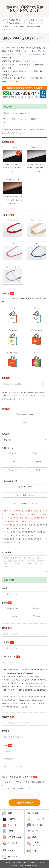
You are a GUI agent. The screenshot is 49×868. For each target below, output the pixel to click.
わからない (13, 470)
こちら (25, 539)
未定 (25, 423)
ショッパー (10, 825)
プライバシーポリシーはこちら (17, 788)
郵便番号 (6, 731)
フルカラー (37, 360)
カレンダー (10, 857)
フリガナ (8, 642)
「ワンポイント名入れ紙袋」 (29, 54)
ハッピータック (13, 275)
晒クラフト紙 (37, 159)
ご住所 (7, 746)
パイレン (13, 252)
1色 (13, 316)
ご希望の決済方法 (10, 481)
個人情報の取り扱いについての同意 (19, 777)
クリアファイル (12, 837)
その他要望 (7, 552)
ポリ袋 (32, 813)
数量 (6, 378)
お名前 (7, 628)
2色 (37, 316)
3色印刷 (13, 338)
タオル (32, 851)
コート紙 (13, 159)
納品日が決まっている (25, 414)
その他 (37, 470)
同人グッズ (34, 825)
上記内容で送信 (24, 803)
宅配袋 (8, 831)
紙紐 (37, 252)
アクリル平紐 (37, 228)
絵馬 (31, 837)
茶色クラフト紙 (13, 191)
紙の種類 (8, 142)
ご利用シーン (8, 448)
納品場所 (6, 434)
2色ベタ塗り (13, 360)
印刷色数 (8, 294)
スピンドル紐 (13, 228)
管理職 (37, 608)
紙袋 (7, 813)
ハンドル (8, 215)
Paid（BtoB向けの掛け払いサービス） (25, 503)
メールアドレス (11, 657)
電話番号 (8, 717)
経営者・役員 (13, 608)
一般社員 (13, 616)
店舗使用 (37, 462)
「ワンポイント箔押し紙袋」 (28, 396)
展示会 (13, 453)
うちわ (8, 851)
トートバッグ (35, 819)
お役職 (7, 603)
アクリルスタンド (36, 844)
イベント (37, 453)
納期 (6, 409)
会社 (13, 462)
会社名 (5, 588)
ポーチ (32, 831)
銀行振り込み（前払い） (25, 487)
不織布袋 (9, 819)
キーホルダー (11, 843)
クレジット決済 (25, 495)
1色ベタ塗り (37, 338)
